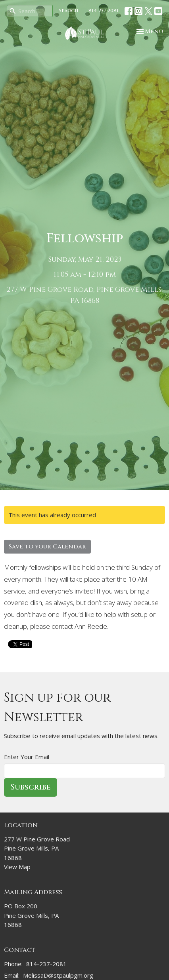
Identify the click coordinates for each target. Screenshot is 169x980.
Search (69, 11)
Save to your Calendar (47, 547)
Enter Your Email (27, 757)
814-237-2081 (104, 11)
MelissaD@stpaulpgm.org (58, 975)
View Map (17, 867)
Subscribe (31, 787)
